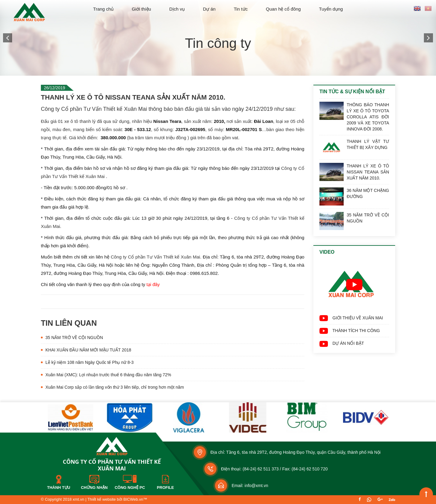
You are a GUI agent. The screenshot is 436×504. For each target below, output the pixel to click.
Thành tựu (59, 488)
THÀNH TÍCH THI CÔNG (356, 331)
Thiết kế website (102, 499)
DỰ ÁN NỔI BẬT (348, 343)
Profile (165, 488)
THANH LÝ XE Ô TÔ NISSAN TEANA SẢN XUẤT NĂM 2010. (368, 172)
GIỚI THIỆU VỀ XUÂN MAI (358, 318)
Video (327, 252)
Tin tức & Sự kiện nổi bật (352, 92)
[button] (8, 38)
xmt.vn (78, 499)
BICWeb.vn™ (135, 499)
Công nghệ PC (130, 488)
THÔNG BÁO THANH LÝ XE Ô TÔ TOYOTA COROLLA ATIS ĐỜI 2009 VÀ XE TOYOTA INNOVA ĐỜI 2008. (368, 117)
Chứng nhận (94, 488)
